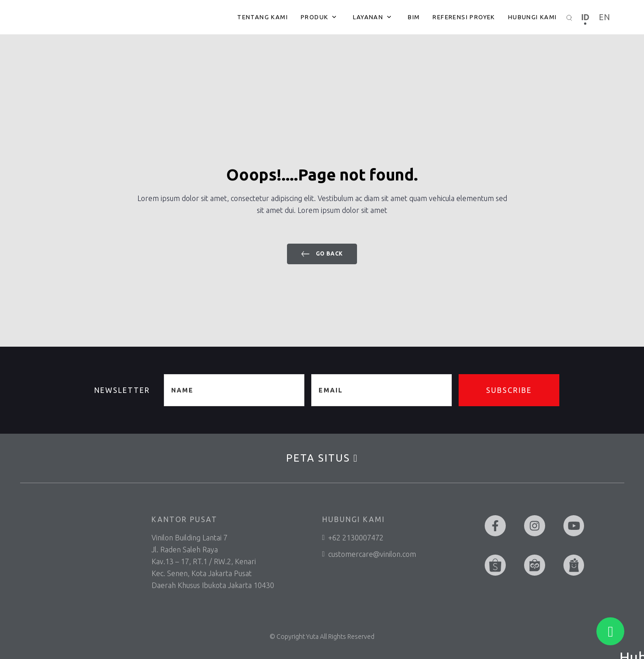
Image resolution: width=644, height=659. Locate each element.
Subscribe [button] (509, 390)
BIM (414, 17)
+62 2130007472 (353, 538)
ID (585, 17)
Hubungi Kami (533, 17)
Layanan (368, 17)
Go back (322, 254)
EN (604, 17)
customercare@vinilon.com (369, 554)
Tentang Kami (262, 17)
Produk (314, 17)
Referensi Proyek (464, 17)
